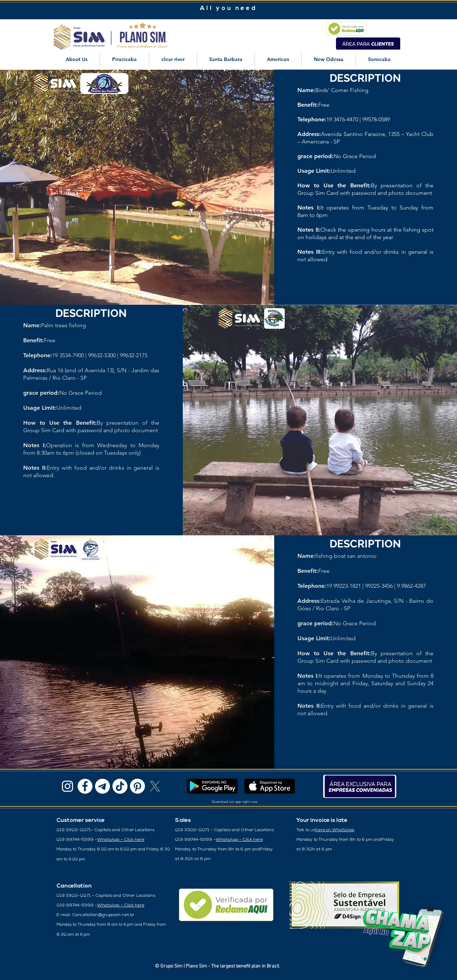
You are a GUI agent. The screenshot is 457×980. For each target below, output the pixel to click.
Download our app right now (235, 802)
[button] (77, 59)
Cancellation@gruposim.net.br (103, 915)
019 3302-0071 (74, 830)
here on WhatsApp (335, 830)
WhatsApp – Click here (121, 840)
